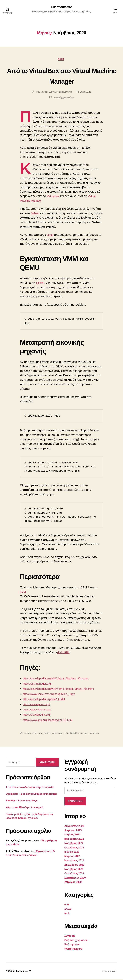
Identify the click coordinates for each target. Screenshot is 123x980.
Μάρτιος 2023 (72, 835)
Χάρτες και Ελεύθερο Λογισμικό (24, 808)
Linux (50, 236)
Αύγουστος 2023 (74, 827)
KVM (23, 593)
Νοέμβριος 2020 (74, 870)
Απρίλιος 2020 (73, 883)
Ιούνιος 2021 (72, 853)
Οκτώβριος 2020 (74, 874)
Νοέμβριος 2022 (74, 844)
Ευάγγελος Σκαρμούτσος (60, 93)
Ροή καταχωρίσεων (76, 941)
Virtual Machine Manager (78, 734)
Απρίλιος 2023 (73, 831)
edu (67, 905)
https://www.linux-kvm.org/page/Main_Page (52, 695)
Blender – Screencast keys (22, 801)
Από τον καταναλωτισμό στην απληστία (30, 788)
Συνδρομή (75, 802)
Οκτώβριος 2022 (74, 848)
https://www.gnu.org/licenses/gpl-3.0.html (50, 721)
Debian (36, 214)
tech (61, 60)
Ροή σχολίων (72, 945)
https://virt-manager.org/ (39, 684)
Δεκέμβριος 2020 (74, 866)
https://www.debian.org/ (38, 710)
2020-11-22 (86, 93)
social (68, 910)
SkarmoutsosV (61, 7)
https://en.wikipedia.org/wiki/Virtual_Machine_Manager (59, 679)
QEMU (41, 284)
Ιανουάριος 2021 (74, 861)
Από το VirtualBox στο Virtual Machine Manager (62, 76)
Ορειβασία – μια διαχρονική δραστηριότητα (32, 795)
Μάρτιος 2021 (72, 857)
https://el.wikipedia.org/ (38, 715)
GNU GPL (64, 653)
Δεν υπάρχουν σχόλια (63, 98)
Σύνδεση (70, 937)
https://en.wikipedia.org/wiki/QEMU (46, 700)
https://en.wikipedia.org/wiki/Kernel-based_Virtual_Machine (62, 690)
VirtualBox (54, 197)
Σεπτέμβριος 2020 (75, 879)
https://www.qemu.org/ (38, 705)
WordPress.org (73, 950)
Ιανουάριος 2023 (74, 840)
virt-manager (59, 734)
